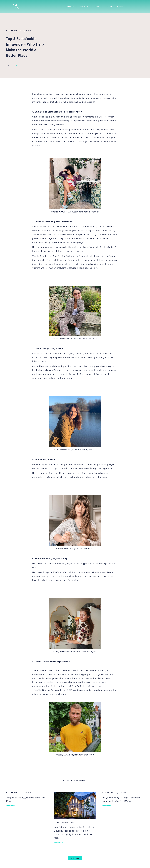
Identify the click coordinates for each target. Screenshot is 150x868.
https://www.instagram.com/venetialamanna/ (75, 339)
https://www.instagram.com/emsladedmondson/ (75, 212)
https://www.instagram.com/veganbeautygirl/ (75, 652)
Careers (121, 6)
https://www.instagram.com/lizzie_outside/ (75, 450)
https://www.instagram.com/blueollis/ (75, 549)
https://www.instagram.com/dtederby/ (75, 755)
